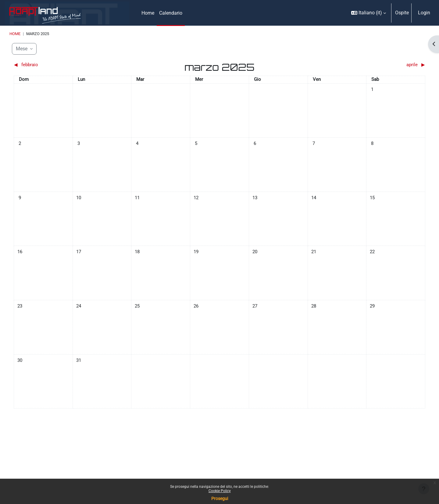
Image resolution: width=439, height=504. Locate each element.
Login (424, 13)
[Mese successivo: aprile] (374, 65)
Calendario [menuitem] (171, 13)
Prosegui (220, 499)
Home (15, 34)
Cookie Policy (220, 491)
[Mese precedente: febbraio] (65, 65)
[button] (369, 13)
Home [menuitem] (148, 13)
